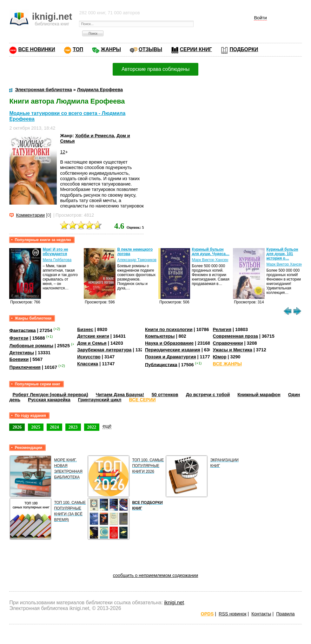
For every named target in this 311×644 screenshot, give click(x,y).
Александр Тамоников (137, 260)
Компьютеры (160, 336)
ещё (107, 426)
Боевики (19, 359)
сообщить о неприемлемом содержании (156, 575)
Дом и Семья (92, 343)
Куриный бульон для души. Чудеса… (211, 252)
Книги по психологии (169, 329)
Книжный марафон (259, 395)
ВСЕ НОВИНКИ (36, 49)
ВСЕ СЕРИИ (142, 400)
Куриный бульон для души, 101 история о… (282, 254)
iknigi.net (174, 603)
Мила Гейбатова (57, 260)
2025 (36, 427)
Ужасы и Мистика (233, 350)
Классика (88, 364)
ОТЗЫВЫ (150, 49)
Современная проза (235, 336)
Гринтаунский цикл (100, 400)
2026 (17, 427)
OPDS (207, 614)
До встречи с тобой (208, 395)
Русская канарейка (49, 400)
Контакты (261, 614)
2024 (54, 427)
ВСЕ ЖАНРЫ (227, 364)
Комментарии (30, 215)
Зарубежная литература (104, 350)
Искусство (89, 357)
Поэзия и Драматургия (171, 357)
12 (63, 152)
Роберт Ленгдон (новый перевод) (50, 395)
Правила (285, 614)
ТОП (78, 49)
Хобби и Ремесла (95, 136)
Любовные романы (31, 346)
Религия (222, 329)
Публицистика (161, 364)
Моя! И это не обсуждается (55, 252)
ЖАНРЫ (111, 49)
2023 (73, 427)
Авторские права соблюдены (155, 69)
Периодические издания (173, 350)
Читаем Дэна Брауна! (120, 395)
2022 (92, 427)
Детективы (22, 353)
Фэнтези (19, 338)
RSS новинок (232, 614)
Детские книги (93, 336)
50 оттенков (165, 395)
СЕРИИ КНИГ (196, 49)
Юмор (220, 357)
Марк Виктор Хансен (210, 260)
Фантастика (22, 330)
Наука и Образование (169, 343)
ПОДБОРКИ (244, 49)
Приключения (25, 367)
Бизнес (85, 329)
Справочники (228, 343)
